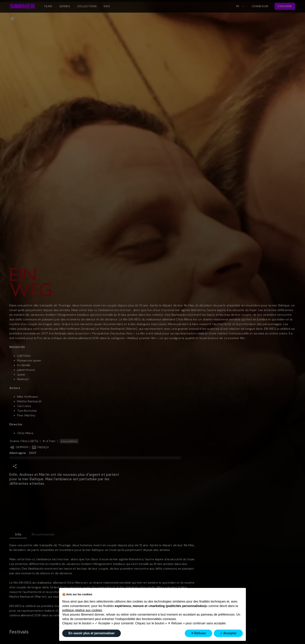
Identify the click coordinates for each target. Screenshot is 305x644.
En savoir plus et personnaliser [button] (92, 633)
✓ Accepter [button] (228, 633)
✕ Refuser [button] (199, 633)
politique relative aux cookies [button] (82, 610)
